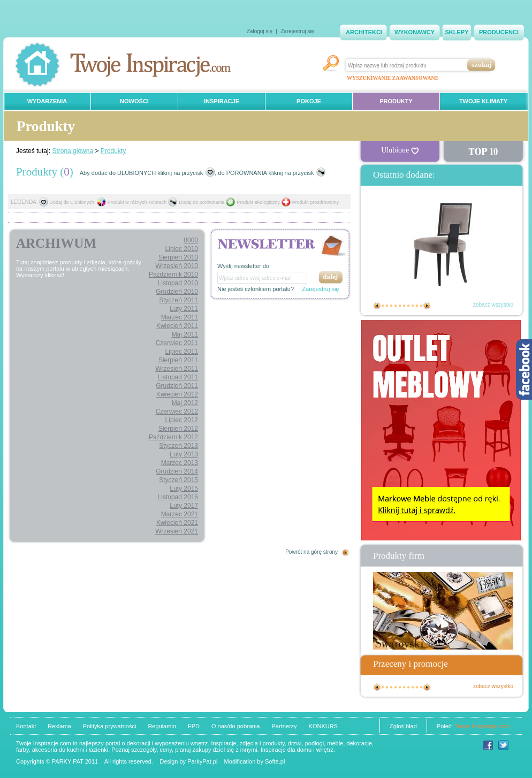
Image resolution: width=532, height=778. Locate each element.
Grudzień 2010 (177, 292)
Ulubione (400, 150)
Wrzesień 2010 (177, 266)
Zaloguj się (260, 31)
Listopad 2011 (178, 377)
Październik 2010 (173, 274)
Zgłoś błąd (403, 726)
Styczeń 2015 (178, 480)
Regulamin (162, 726)
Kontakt (26, 726)
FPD (194, 726)
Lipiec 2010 (182, 249)
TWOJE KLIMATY (483, 101)
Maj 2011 (185, 334)
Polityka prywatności (110, 726)
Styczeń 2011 (178, 300)
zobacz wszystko (493, 305)
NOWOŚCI (134, 101)
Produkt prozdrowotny (316, 202)
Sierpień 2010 (178, 257)
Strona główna (73, 151)
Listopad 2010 (178, 283)
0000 (191, 240)
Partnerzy (284, 726)
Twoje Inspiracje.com (482, 726)
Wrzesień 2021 (177, 531)
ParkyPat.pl (202, 761)
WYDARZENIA (47, 101)
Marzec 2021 (180, 514)
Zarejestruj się (297, 31)
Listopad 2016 (178, 497)
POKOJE (309, 101)
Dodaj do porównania (202, 202)
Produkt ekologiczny (258, 202)
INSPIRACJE (222, 101)
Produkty (113, 151)
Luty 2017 (184, 506)
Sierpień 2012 (178, 429)
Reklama (59, 726)
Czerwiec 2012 (177, 411)
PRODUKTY (396, 101)
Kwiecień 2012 (177, 394)
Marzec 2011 (180, 317)
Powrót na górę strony (311, 552)
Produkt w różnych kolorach (137, 202)
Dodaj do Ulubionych (72, 202)
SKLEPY (457, 32)
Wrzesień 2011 (177, 369)
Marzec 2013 (180, 463)
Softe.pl (275, 761)
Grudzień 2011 (177, 386)
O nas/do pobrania (236, 726)
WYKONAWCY (415, 32)
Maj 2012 (185, 403)
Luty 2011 (184, 309)
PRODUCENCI (499, 32)
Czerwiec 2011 (177, 343)
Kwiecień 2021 (177, 523)
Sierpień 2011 (178, 360)
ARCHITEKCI (364, 32)
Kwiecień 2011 (177, 326)
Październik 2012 (173, 437)
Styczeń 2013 (178, 446)
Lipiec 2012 (182, 420)
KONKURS (323, 726)
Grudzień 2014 (177, 471)
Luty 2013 (184, 454)
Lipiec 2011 (182, 352)
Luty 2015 (184, 489)
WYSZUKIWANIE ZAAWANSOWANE (393, 78)
